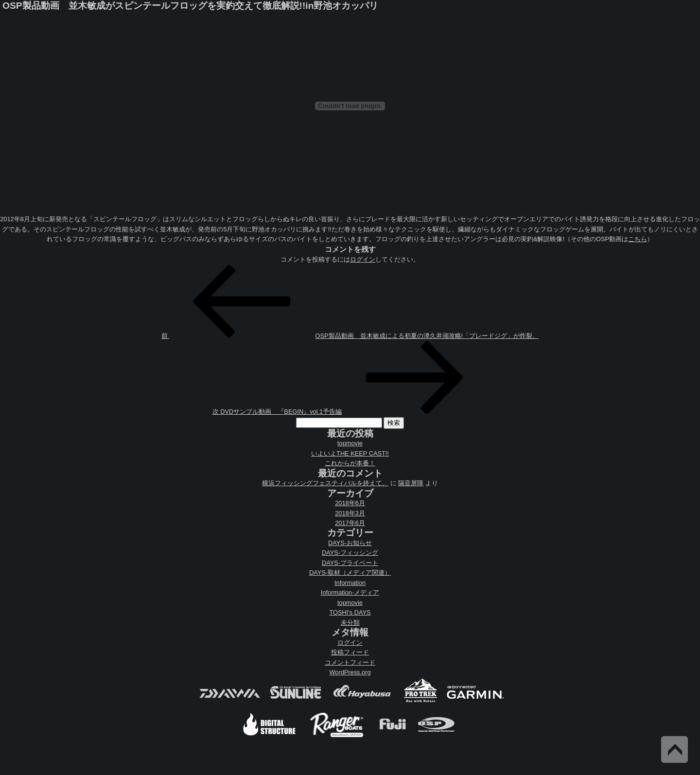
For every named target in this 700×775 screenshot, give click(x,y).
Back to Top (674, 749)
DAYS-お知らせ (350, 543)
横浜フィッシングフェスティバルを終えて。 (325, 483)
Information (350, 583)
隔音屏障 (411, 483)
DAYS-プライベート (350, 563)
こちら (638, 239)
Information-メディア (350, 592)
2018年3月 (350, 513)
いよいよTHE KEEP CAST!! (350, 453)
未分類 (350, 623)
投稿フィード (350, 652)
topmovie (350, 443)
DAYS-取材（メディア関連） (350, 572)
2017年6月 (350, 523)
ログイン (363, 259)
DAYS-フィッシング (350, 553)
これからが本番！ (350, 463)
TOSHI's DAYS (350, 612)
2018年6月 (350, 503)
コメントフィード (350, 662)
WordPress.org (350, 672)
